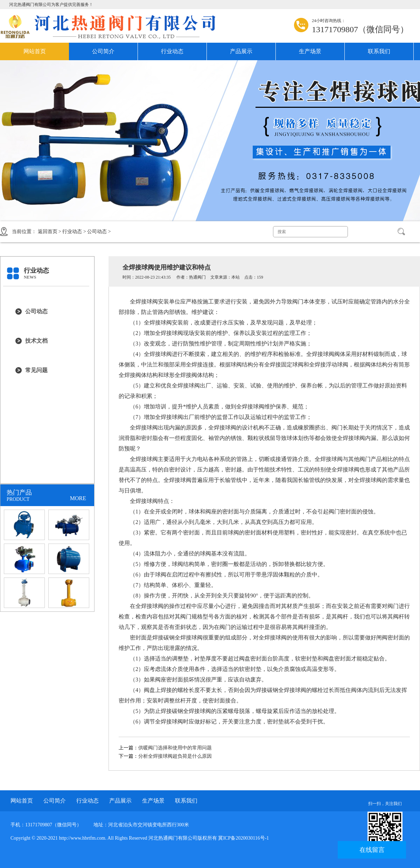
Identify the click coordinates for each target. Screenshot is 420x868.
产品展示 (241, 51)
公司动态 (97, 232)
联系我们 (379, 51)
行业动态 (172, 51)
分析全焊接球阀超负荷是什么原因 (175, 756)
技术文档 (36, 341)
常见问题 (36, 370)
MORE (78, 498)
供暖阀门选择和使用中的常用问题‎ (175, 748)
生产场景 (310, 51)
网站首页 (35, 51)
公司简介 (103, 51)
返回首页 (48, 232)
